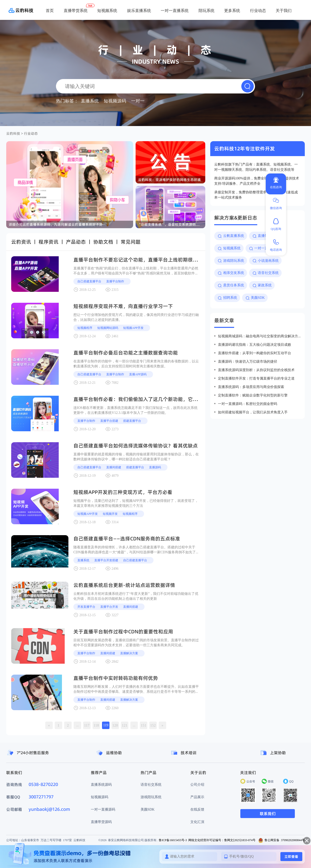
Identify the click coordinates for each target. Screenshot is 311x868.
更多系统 (232, 10)
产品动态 (76, 242)
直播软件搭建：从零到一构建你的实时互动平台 (255, 353)
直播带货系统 (76, 10)
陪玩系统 (207, 10)
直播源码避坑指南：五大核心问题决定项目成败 (255, 345)
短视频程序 (85, 328)
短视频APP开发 (133, 328)
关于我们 (284, 10)
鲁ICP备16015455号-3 (173, 840)
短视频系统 (107, 10)
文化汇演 (197, 822)
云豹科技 (13, 133)
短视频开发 (110, 514)
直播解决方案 (129, 653)
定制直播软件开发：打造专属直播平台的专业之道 (256, 378)
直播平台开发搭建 (106, 560)
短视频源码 (100, 797)
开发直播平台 (86, 607)
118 (96, 725)
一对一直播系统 (175, 10)
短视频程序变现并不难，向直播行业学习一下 (123, 306)
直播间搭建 (114, 467)
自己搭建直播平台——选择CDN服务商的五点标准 (127, 539)
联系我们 (268, 814)
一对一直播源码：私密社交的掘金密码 (248, 404)
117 (87, 725)
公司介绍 (197, 784)
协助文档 (103, 242)
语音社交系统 (151, 784)
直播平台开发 (109, 607)
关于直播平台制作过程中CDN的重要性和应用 (123, 632)
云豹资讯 (21, 242)
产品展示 (197, 797)
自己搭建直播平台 (89, 281)
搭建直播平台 (132, 421)
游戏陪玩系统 (151, 797)
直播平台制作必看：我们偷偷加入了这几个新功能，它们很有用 (143, 399)
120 (115, 725)
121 (125, 725)
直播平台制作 (115, 281)
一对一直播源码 (103, 809)
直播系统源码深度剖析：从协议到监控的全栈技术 (256, 370)
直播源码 (155, 467)
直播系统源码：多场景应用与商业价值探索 (251, 387)
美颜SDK (148, 809)
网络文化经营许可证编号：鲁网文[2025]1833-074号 (222, 840)
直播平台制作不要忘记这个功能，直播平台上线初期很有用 (138, 260)
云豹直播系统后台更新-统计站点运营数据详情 (124, 585)
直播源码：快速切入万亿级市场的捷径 (248, 361)
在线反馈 (197, 809)
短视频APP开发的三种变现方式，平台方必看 (123, 492)
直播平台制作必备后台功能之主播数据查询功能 (126, 353)
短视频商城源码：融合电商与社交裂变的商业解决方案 (259, 336)
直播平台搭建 (109, 421)
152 (153, 725)
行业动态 (258, 10)
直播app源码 (138, 374)
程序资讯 (49, 242)
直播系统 (83, 560)
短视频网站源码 (108, 328)
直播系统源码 (101, 784)
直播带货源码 (101, 822)
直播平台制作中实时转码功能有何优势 (116, 678)
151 (144, 725)
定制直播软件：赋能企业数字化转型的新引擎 (253, 395)
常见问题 (131, 242)
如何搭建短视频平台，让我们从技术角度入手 (253, 412)
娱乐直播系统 (139, 10)
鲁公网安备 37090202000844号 (282, 840)
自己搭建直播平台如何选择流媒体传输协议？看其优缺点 (136, 446)
